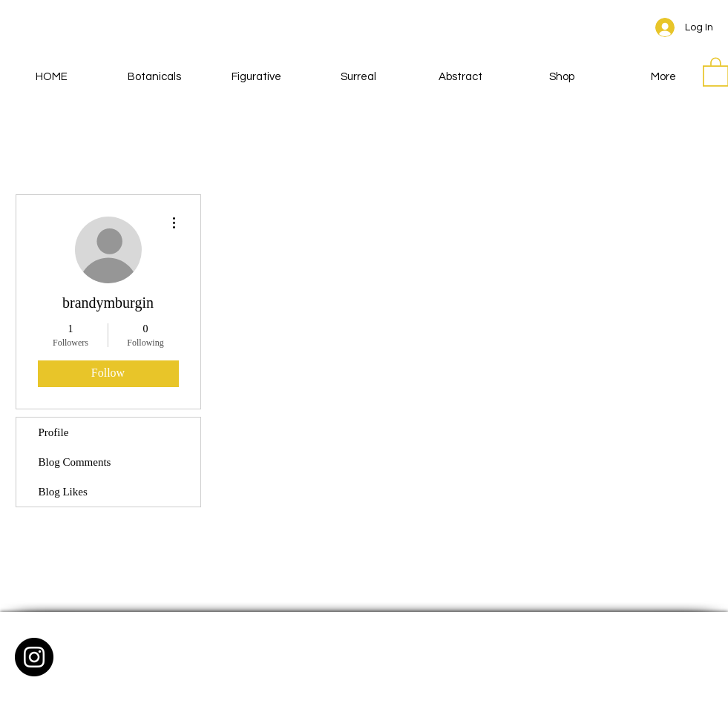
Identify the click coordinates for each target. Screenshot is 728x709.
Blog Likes (63, 492)
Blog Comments (75, 462)
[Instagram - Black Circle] (34, 657)
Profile (54, 432)
